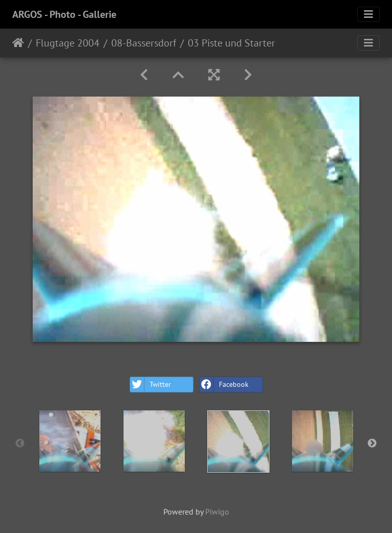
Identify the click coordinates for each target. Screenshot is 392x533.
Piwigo (217, 512)
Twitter (151, 385)
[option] (70, 441)
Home (18, 43)
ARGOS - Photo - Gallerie (64, 14)
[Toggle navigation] (369, 14)
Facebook (224, 385)
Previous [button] (20, 444)
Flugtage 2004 (68, 43)
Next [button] (372, 444)
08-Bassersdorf (144, 43)
